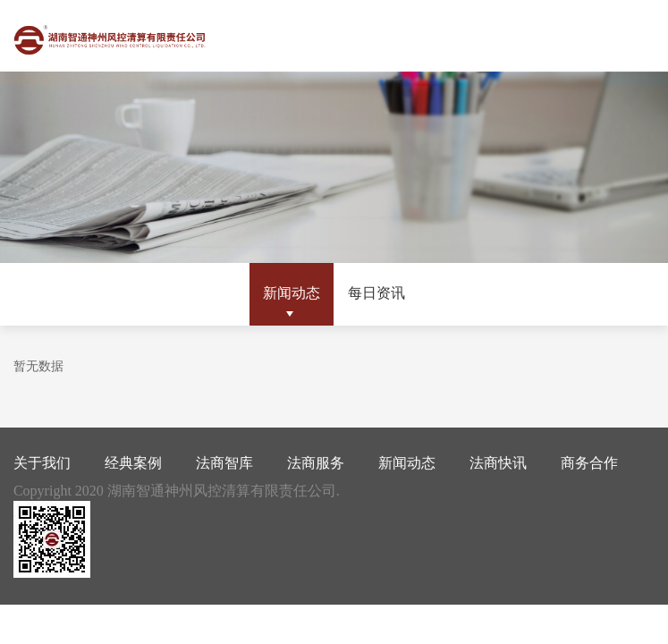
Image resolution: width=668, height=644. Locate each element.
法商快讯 (498, 463)
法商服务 (316, 463)
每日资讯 (376, 293)
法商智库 (224, 463)
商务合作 (589, 463)
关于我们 (42, 463)
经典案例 (133, 463)
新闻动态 (292, 293)
